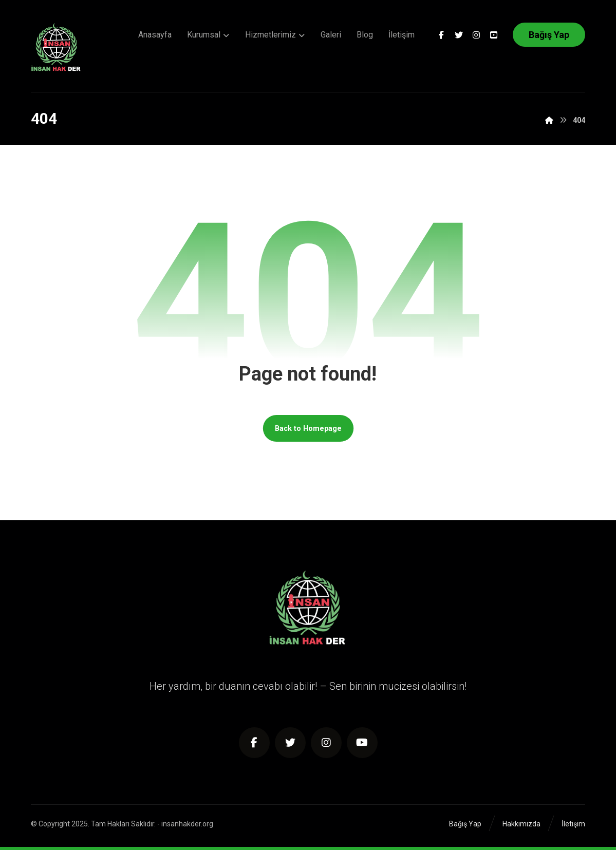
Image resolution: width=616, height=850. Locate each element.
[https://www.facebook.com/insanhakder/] (254, 743)
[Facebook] (441, 35)
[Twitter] (459, 35)
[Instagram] (476, 35)
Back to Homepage (308, 428)
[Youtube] (494, 35)
